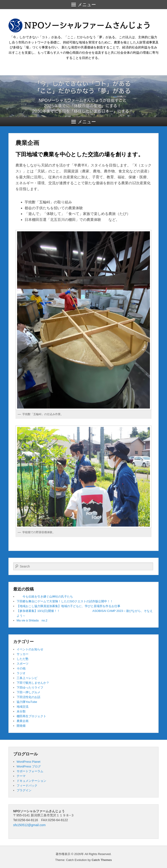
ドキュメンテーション (31, 781)
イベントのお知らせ (30, 649)
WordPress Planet (29, 762)
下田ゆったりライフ (30, 688)
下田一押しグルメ (28, 692)
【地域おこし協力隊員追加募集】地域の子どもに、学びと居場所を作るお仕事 (68, 606)
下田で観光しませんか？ (33, 683)
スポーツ (23, 664)
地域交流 (23, 707)
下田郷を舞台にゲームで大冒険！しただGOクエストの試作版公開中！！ (65, 601)
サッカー (23, 654)
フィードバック (27, 786)
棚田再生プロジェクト (31, 716)
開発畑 (21, 726)
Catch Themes (102, 860)
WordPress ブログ (29, 766)
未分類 (21, 711)
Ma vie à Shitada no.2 (32, 620)
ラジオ (21, 673)
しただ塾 (23, 659)
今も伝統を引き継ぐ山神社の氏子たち (45, 597)
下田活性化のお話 (28, 697)
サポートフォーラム (30, 771)
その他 (21, 668)
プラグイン (24, 790)
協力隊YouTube (27, 702)
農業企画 (27, 143)
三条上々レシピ (27, 678)
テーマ (21, 776)
